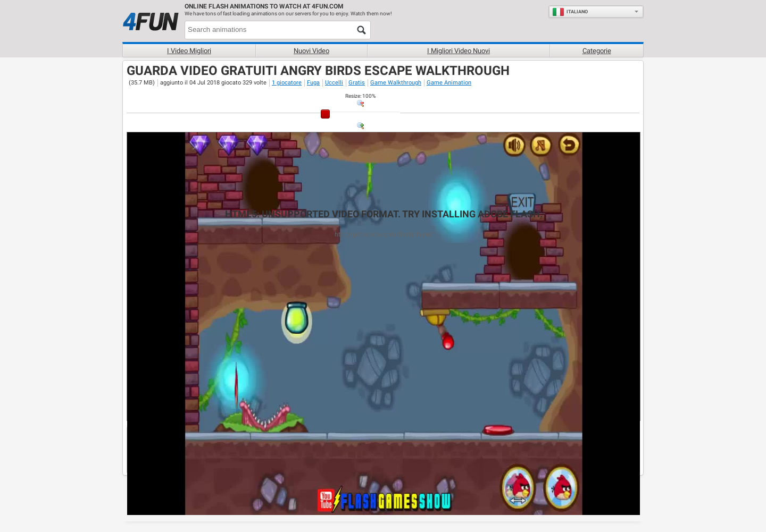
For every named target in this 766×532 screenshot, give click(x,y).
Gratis (357, 83)
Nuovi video (311, 51)
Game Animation (449, 83)
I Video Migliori (189, 51)
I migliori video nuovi (459, 51)
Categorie (597, 51)
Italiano (570, 12)
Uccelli (334, 83)
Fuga (313, 83)
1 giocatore (287, 83)
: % (360, 96)
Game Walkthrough (396, 83)
